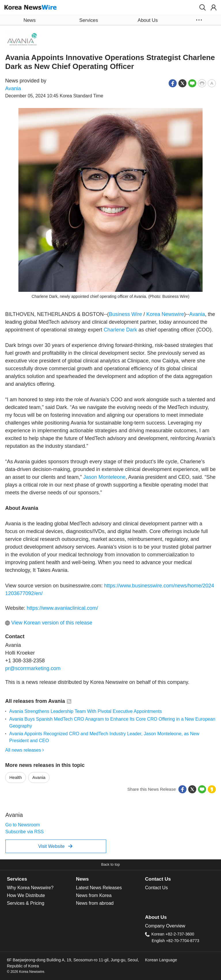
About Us (156, 917)
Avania (13, 88)
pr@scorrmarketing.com (33, 668)
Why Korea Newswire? (30, 888)
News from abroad (95, 903)
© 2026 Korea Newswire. (26, 972)
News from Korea (94, 895)
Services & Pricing (26, 903)
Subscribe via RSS (25, 832)
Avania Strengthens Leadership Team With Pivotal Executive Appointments (85, 711)
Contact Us (158, 879)
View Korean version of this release (49, 623)
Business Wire (125, 314)
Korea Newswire (165, 314)
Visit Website (55, 846)
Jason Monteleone (104, 477)
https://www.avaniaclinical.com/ (62, 608)
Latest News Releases (99, 888)
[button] (203, 7)
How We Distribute (26, 895)
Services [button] (88, 20)
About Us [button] (148, 20)
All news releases (25, 750)
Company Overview (165, 926)
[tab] (41, 879)
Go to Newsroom (23, 825)
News (82, 879)
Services (17, 879)
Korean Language (161, 960)
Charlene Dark (120, 330)
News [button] (29, 20)
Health (16, 777)
